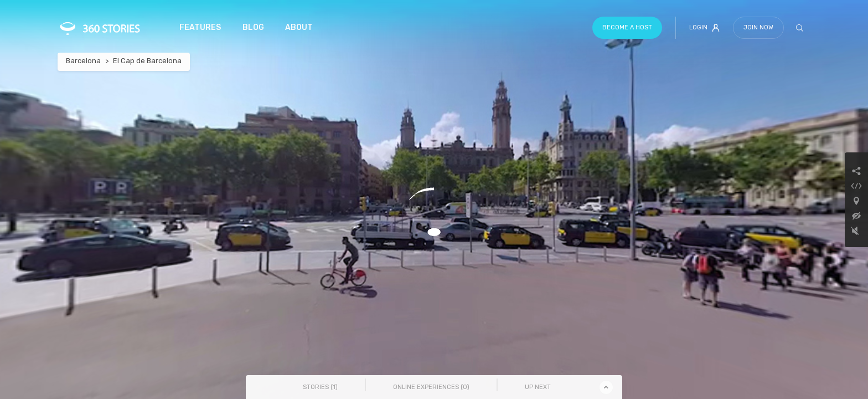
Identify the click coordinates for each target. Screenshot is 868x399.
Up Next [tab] (538, 387)
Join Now (758, 27)
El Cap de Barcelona (147, 61)
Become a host (627, 27)
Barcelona (83, 61)
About (299, 27)
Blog (253, 27)
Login (704, 28)
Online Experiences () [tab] (431, 387)
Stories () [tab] (320, 387)
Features (200, 27)
